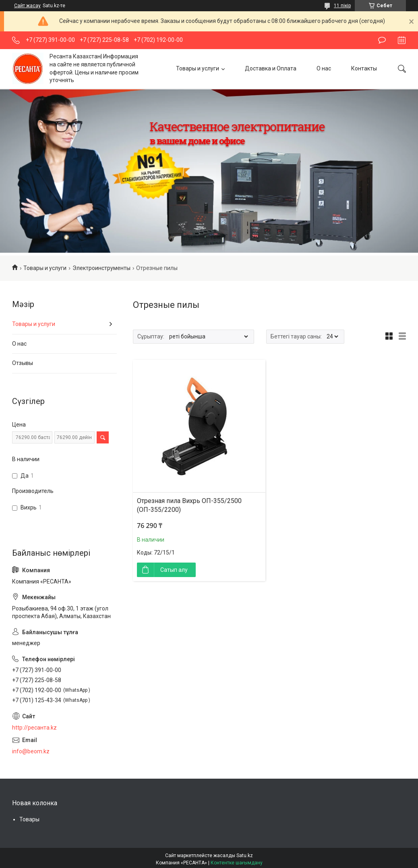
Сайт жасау (27, 6)
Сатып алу (174, 570)
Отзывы (23, 363)
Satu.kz (245, 856)
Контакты (364, 68)
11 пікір (342, 6)
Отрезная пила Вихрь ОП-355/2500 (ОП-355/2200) (189, 505)
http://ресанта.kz (34, 728)
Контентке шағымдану (237, 863)
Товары (29, 819)
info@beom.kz (31, 751)
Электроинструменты (101, 268)
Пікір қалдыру (382, 40)
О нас (324, 68)
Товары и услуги (198, 68)
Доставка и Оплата (271, 68)
